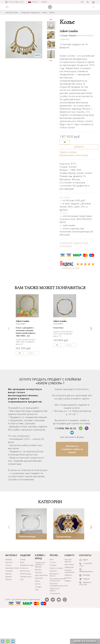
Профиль (68, 607)
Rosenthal (39, 610)
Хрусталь (9, 595)
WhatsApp (85, 607)
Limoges (38, 619)
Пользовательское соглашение (57, 612)
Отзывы (53, 597)
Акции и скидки (56, 600)
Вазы (22, 595)
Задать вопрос (69, 152)
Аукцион (53, 603)
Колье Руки (60, 340)
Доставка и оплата (54, 607)
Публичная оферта (54, 622)
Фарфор (9, 592)
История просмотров (69, 603)
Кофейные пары (27, 597)
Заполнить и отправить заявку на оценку (72, 481)
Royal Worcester (42, 607)
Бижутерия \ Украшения (30, 13)
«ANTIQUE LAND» (12, 13)
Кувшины (24, 600)
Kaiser (38, 613)
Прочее (9, 612)
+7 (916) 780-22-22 (65, 461)
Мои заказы (69, 597)
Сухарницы (64, 569)
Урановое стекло (12, 600)
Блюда (23, 592)
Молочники (25, 603)
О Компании (55, 626)
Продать (68, 613)
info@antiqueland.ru (86, 603)
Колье (45, 13)
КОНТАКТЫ (85, 587)
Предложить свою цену (74, 155)
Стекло (8, 597)
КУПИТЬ (79, 147)
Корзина (68, 610)
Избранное (69, 599)
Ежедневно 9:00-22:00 (85, 616)
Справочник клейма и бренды (40, 597)
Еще (22, 612)
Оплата (64, 213)
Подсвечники (26, 609)
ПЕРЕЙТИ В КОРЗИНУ (85, 641)
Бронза (8, 606)
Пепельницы (27, 569)
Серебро (9, 603)
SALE (52, 592)
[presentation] (9, 343)
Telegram (84, 611)
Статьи (53, 595)
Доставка (65, 197)
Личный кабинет (68, 593)
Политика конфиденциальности (57, 617)
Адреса (84, 592)
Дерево (9, 609)
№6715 (52, 13)
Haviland (39, 605)
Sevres (38, 616)
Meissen (38, 602)
